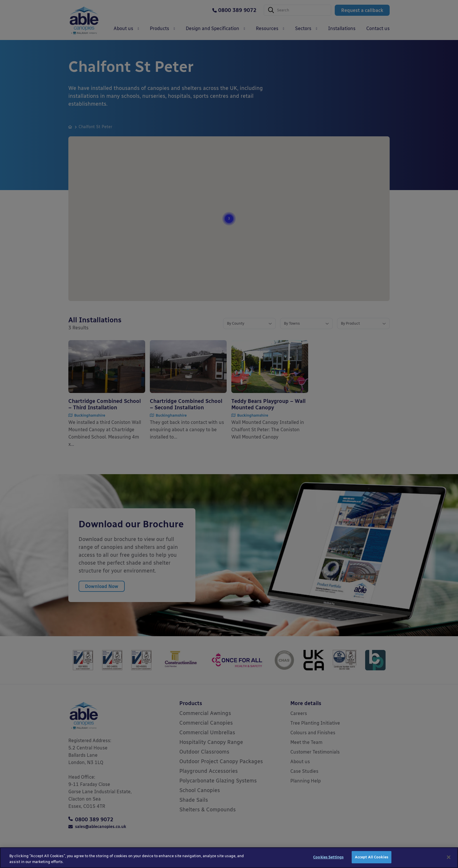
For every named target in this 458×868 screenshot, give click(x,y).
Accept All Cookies (372, 858)
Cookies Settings (328, 858)
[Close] (449, 858)
